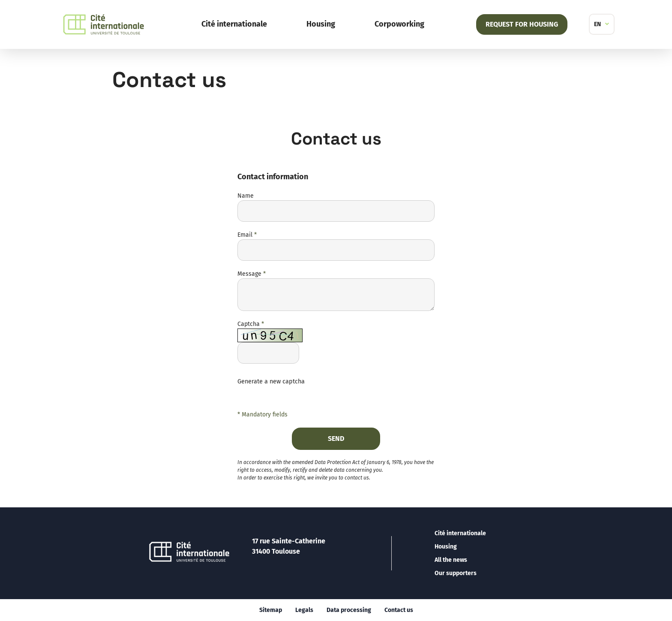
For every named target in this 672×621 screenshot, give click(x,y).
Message (252, 274)
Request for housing (522, 24)
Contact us (399, 610)
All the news (451, 560)
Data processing (349, 610)
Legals (304, 610)
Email (247, 235)
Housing (321, 24)
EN (597, 24)
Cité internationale (234, 24)
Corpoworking (399, 24)
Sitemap (271, 610)
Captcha (251, 324)
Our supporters (456, 573)
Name (246, 196)
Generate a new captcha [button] (271, 381)
